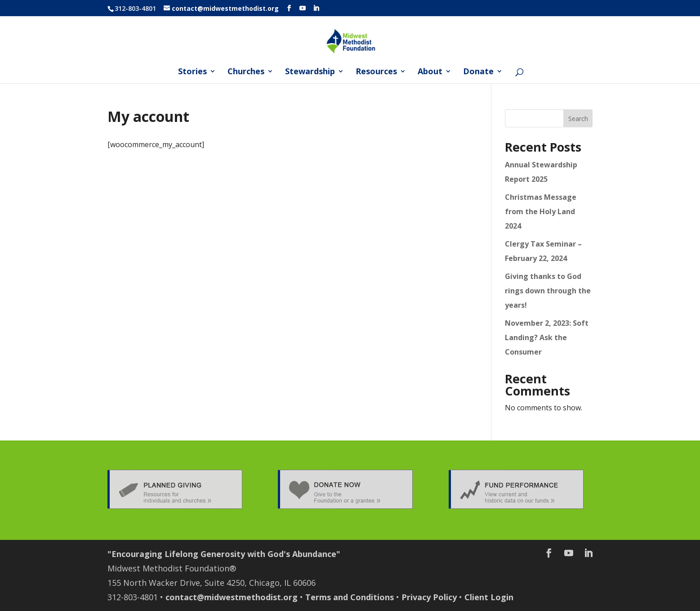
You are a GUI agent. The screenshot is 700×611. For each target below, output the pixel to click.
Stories (192, 72)
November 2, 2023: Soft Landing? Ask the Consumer (547, 337)
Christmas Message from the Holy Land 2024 (541, 211)
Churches (246, 72)
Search (578, 119)
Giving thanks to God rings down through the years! (548, 291)
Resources (376, 72)
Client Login (489, 597)
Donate (478, 72)
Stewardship (310, 72)
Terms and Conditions (350, 597)
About (430, 72)
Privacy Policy (429, 597)
